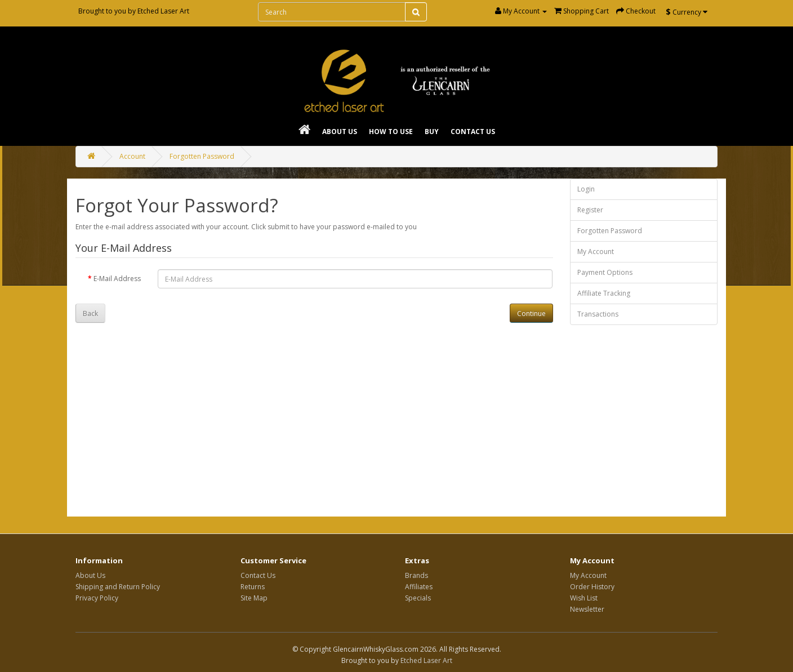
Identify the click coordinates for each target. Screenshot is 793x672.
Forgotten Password (202, 156)
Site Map (254, 598)
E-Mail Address (117, 279)
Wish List (584, 598)
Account (132, 156)
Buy (432, 132)
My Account (596, 252)
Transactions (598, 314)
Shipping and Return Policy (118, 587)
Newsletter (587, 609)
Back (90, 313)
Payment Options (605, 272)
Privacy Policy (97, 598)
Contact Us (473, 132)
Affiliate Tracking (604, 293)
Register (590, 210)
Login (586, 189)
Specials (418, 598)
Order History (592, 587)
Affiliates (419, 587)
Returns (253, 587)
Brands (416, 575)
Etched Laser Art (163, 11)
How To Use (391, 132)
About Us (340, 132)
